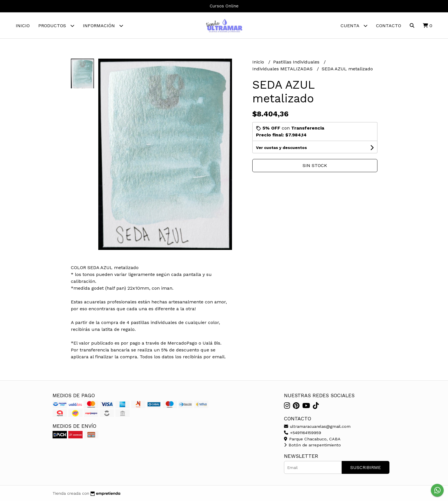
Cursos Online (224, 6)
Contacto (389, 26)
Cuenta (354, 26)
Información (103, 26)
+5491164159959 (303, 433)
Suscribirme (366, 467)
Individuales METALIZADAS (283, 69)
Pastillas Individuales (297, 62)
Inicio (23, 26)
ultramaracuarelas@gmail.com (317, 426)
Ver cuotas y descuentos (281, 148)
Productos (56, 26)
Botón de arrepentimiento (312, 445)
